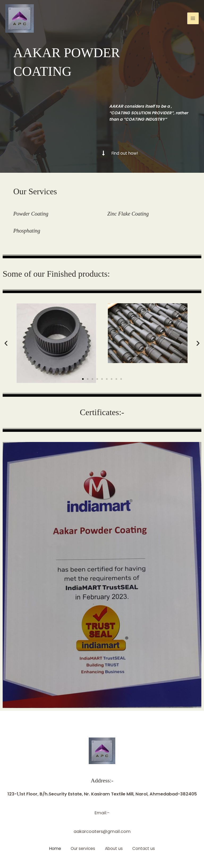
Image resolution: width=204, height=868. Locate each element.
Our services (83, 848)
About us (114, 848)
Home (54, 848)
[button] (6, 343)
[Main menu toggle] (193, 19)
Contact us (145, 848)
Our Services (35, 191)
